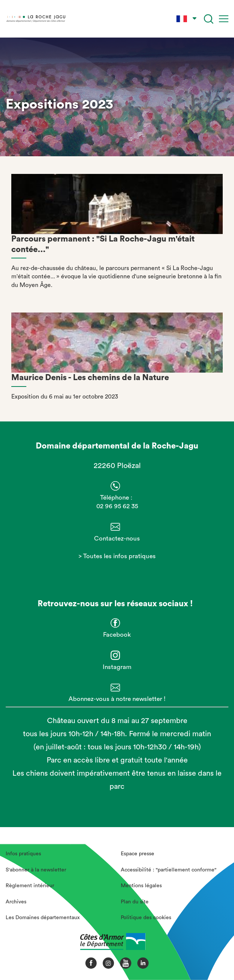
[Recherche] (209, 19)
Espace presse (138, 854)
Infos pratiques (23, 854)
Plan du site (135, 902)
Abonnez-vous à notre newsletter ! (117, 699)
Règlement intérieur (30, 886)
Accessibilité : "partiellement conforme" (169, 870)
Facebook (117, 635)
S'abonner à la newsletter (36, 870)
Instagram (117, 667)
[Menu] (224, 19)
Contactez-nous (117, 538)
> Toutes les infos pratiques (117, 556)
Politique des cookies (146, 918)
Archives (16, 902)
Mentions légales (141, 886)
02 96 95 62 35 (117, 506)
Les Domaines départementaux (43, 918)
